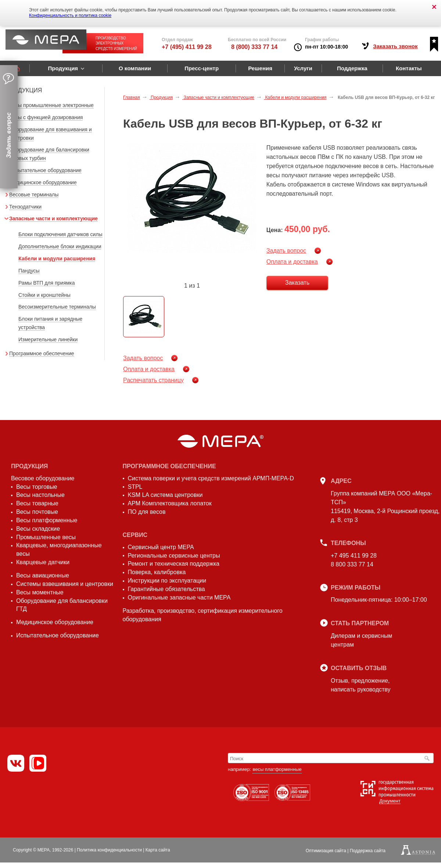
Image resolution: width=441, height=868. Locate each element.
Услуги (303, 68)
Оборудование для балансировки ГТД (62, 605)
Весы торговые (37, 487)
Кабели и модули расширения (57, 259)
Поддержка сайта (368, 851)
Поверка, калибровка (157, 572)
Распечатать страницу (153, 380)
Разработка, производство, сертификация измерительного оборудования (203, 615)
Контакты (409, 68)
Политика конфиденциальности (109, 850)
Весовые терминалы (34, 195)
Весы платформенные (47, 520)
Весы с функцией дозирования (46, 117)
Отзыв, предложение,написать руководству (361, 685)
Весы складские (38, 529)
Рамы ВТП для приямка (47, 283)
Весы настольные (40, 495)
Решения (260, 68)
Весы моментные (40, 592)
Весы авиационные (43, 575)
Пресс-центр (202, 68)
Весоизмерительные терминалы (57, 307)
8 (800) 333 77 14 (254, 47)
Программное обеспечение (42, 353)
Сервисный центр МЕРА (161, 547)
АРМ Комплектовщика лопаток (170, 503)
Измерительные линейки (48, 339)
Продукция (63, 68)
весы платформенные (277, 769)
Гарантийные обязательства (166, 589)
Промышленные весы (46, 537)
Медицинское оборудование (43, 182)
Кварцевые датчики (43, 562)
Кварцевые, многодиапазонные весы (59, 549)
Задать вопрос (286, 251)
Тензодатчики (25, 207)
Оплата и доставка (292, 262)
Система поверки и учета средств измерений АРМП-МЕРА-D (211, 478)
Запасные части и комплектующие (53, 218)
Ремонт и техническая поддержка (174, 564)
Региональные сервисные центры (174, 556)
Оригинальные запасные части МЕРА (179, 597)
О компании (135, 68)
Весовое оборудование (43, 478)
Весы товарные (37, 503)
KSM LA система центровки (165, 495)
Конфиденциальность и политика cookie (70, 15)
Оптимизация (326, 851)
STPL (135, 487)
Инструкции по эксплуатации (167, 581)
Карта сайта (158, 850)
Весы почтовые (37, 512)
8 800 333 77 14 (352, 564)
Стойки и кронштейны (44, 295)
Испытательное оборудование (45, 170)
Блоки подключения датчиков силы (60, 234)
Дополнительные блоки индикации (60, 246)
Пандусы (29, 271)
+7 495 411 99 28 (354, 556)
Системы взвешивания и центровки (65, 584)
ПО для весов (147, 512)
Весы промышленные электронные (51, 105)
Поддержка (352, 68)
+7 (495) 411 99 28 (187, 47)
